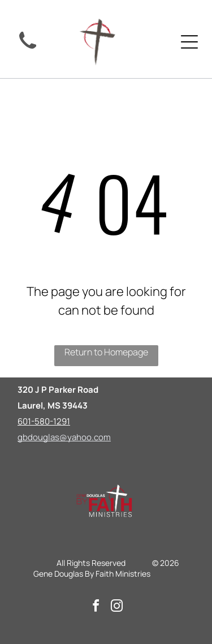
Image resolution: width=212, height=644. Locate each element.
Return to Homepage (106, 352)
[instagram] (116, 607)
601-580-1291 (44, 421)
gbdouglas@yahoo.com (64, 437)
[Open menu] (189, 42)
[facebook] (96, 607)
